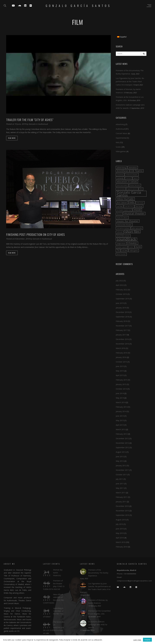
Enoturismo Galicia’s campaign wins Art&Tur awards (98, 625)
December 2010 (122, 506)
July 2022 (119, 281)
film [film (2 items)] (141, 189)
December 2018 (122, 312)
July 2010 (119, 524)
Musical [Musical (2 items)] (119, 214)
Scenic (118, 147)
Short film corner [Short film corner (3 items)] (123, 236)
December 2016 (122, 339)
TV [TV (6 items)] (118, 250)
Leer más (137, 640)
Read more (12, 138)
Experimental (121, 138)
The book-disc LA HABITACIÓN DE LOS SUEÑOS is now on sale (54, 628)
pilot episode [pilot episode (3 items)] (137, 228)
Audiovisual (43, 124)
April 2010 (120, 538)
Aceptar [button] (147, 640)
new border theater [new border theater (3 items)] (124, 225)
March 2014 (121, 402)
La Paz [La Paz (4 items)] (120, 206)
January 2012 (121, 466)
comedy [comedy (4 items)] (120, 178)
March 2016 (121, 348)
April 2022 (120, 285)
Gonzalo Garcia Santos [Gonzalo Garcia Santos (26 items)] (129, 194)
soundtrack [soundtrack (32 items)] (126, 239)
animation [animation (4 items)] (133, 168)
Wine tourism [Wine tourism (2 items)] (121, 254)
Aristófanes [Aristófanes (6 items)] (123, 171)
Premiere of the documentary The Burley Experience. (98, 573)
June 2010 (120, 529)
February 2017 (122, 330)
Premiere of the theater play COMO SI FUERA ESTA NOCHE (54, 585)
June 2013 (120, 416)
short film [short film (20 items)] (132, 232)
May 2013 (120, 420)
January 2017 (121, 335)
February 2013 (122, 434)
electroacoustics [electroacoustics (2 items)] (122, 185)
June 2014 (120, 393)
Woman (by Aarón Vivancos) (58, 573)
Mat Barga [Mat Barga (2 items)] (139, 206)
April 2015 (120, 375)
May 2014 (120, 398)
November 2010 (122, 511)
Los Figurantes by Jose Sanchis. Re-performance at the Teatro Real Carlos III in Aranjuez (130, 82)
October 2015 (121, 362)
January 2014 (121, 411)
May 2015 (120, 371)
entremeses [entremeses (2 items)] (121, 189)
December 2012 (122, 438)
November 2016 (122, 344)
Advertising (120, 124)
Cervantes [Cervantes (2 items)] (120, 175)
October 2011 (121, 475)
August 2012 (121, 452)
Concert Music (122, 133)
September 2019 (122, 299)
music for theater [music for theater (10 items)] (128, 221)
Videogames (121, 151)
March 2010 (121, 542)
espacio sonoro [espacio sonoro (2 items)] (132, 189)
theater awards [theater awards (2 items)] (122, 247)
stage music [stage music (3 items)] (121, 243)
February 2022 (122, 290)
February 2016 (122, 353)
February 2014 (122, 407)
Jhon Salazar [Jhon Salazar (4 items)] (122, 202)
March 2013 (121, 429)
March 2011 (121, 493)
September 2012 (122, 447)
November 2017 (122, 326)
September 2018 (122, 317)
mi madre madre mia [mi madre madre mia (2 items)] (124, 210)
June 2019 (120, 303)
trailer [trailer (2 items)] (131, 247)
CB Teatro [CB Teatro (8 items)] (137, 171)
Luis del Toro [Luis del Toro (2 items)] (129, 206)
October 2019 (121, 294)
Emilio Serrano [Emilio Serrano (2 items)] (135, 185)
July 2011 (119, 479)
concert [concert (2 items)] (129, 178)
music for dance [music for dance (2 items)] (122, 218)
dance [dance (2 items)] (136, 178)
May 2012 (120, 461)
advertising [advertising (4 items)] (121, 168)
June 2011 (120, 484)
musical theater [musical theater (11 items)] (134, 213)
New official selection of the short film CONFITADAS (54, 599)
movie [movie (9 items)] (137, 210)
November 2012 (122, 443)
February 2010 (122, 547)
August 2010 (121, 520)
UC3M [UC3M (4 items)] (124, 250)
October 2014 (121, 389)
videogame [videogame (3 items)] (134, 251)
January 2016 (121, 357)
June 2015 (120, 366)
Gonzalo (32, 124)
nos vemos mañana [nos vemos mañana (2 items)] (123, 228)
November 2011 (122, 470)
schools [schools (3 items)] (120, 232)
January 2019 (121, 308)
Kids (117, 142)
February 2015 (122, 380)
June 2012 (120, 457)
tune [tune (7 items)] (138, 247)
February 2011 (122, 497)
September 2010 (122, 515)
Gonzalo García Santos (79, 6)
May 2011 (120, 488)
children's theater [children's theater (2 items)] (132, 175)
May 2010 (120, 533)
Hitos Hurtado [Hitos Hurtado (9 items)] (125, 199)
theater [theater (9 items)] (133, 243)
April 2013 (120, 425)
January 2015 (121, 384)
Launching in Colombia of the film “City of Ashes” (53, 612)
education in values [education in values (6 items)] (127, 182)
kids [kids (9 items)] (132, 202)
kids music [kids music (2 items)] (140, 203)
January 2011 (121, 502)
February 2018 (122, 321)
